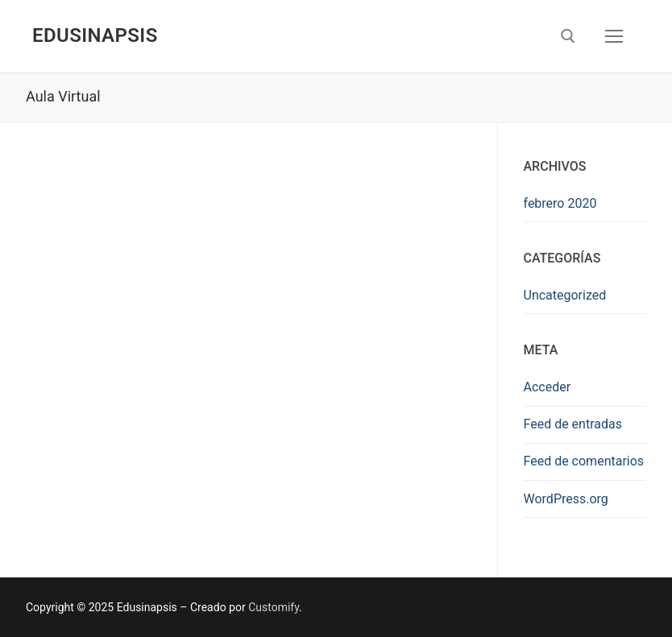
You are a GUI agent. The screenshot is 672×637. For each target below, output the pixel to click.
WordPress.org (566, 499)
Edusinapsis (95, 35)
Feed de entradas (573, 424)
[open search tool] (568, 36)
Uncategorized (565, 295)
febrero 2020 (560, 203)
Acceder (548, 387)
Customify (274, 607)
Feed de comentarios (584, 461)
